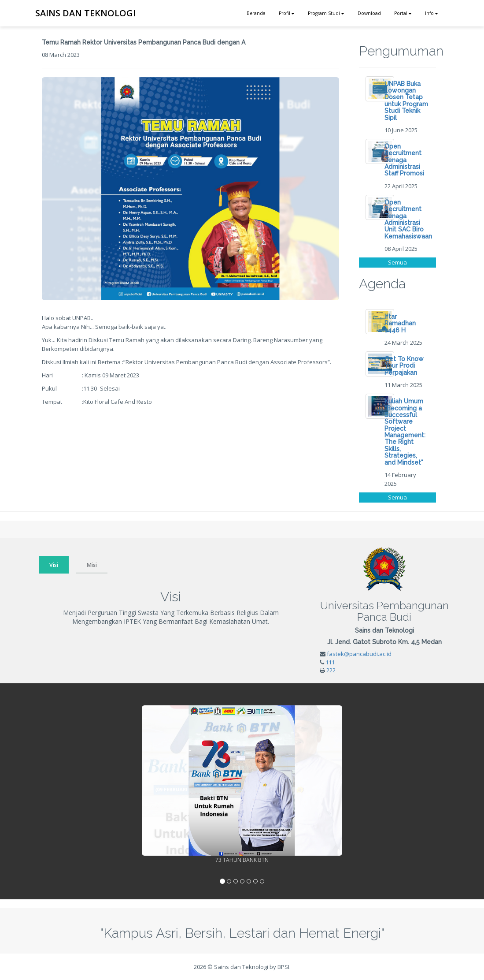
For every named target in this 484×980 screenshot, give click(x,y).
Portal (403, 13)
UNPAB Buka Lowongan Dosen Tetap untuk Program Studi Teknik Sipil (406, 101)
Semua (397, 262)
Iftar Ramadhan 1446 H (400, 323)
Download (369, 13)
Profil (287, 13)
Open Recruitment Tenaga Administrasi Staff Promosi (404, 160)
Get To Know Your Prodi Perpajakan (404, 366)
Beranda (256, 13)
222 (331, 670)
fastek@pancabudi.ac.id (359, 654)
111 (330, 662)
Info (432, 13)
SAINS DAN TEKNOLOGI (85, 13)
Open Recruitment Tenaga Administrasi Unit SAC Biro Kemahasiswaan (408, 219)
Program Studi (326, 13)
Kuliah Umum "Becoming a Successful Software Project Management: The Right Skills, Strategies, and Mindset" (405, 432)
